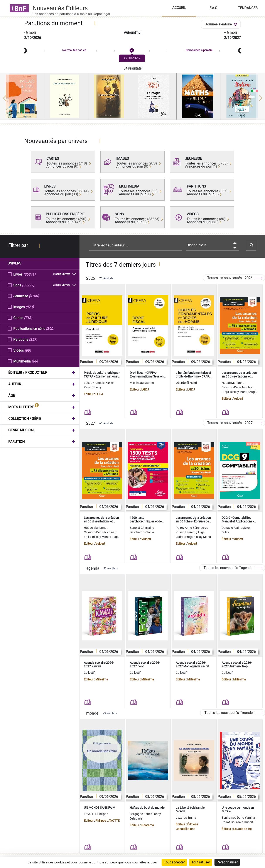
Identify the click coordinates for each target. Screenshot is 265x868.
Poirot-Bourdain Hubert (237, 822)
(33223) (28, 285)
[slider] (132, 51)
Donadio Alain (231, 528)
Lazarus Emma (186, 818)
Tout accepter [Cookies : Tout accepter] (174, 862)
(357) (33, 339)
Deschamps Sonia (142, 532)
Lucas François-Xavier (99, 383)
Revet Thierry (93, 387)
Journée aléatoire (222, 24)
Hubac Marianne (233, 383)
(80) (28, 350)
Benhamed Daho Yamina (239, 818)
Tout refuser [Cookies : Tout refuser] (201, 862)
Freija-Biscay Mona (235, 392)
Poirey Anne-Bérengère (191, 528)
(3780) (34, 296)
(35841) (29, 274)
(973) (30, 307)
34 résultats (132, 68)
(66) (35, 361)
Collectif (89, 673)
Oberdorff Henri (186, 383)
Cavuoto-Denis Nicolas (237, 387)
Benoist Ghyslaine (142, 528)
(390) (50, 328)
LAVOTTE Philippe (96, 814)
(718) (28, 318)
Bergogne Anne (140, 814)
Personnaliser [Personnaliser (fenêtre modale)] (227, 862)
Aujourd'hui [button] (133, 32)
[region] (132, 98)
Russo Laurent (186, 532)
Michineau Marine (142, 383)
